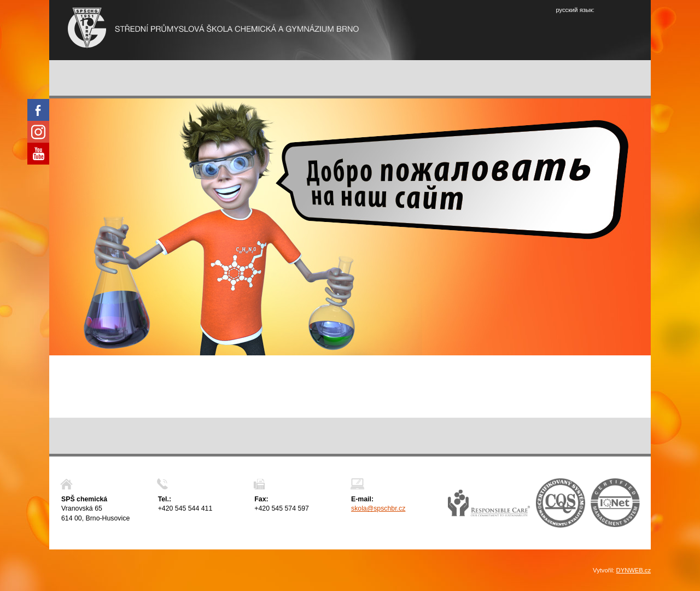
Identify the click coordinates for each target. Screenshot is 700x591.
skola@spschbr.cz (378, 508)
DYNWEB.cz (634, 570)
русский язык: (575, 10)
